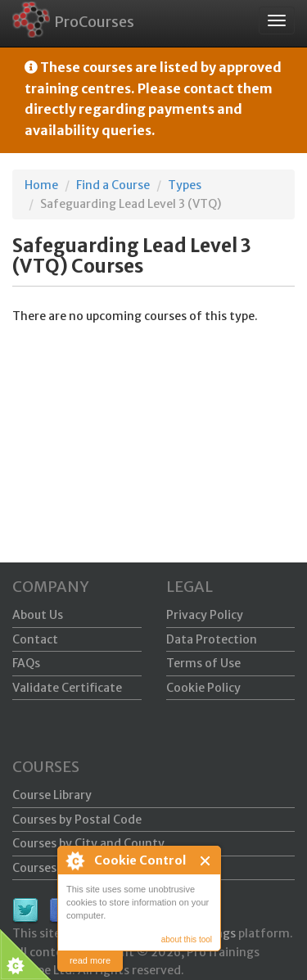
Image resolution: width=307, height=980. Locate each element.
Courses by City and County (88, 843)
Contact (35, 639)
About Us (38, 615)
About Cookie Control (74, 860)
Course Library (52, 795)
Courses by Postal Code (77, 820)
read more (90, 960)
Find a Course (113, 185)
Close (206, 861)
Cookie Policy (203, 688)
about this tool (187, 939)
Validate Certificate (67, 688)
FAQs (26, 663)
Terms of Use (203, 663)
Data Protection (212, 639)
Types (185, 185)
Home (41, 185)
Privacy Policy (205, 615)
